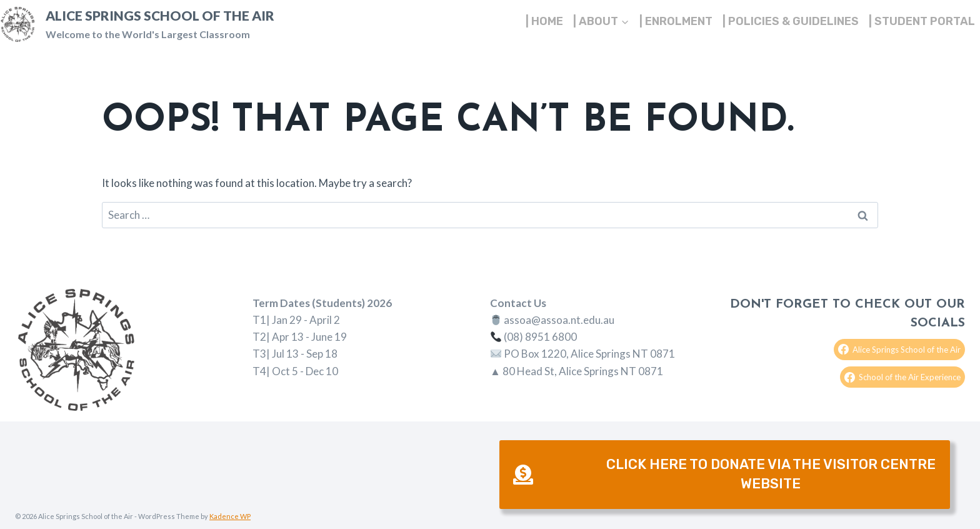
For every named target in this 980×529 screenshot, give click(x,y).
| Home (544, 21)
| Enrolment (676, 21)
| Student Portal (922, 21)
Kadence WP (230, 516)
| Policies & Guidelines (791, 21)
